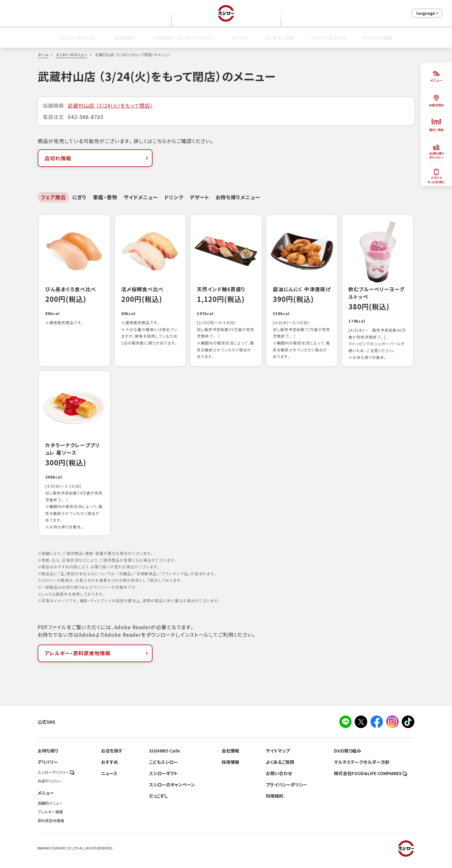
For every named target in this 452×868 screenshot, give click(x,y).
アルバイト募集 (378, 38)
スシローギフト (163, 780)
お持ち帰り (48, 757)
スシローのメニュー (78, 38)
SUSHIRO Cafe (164, 757)
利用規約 (275, 802)
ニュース (109, 780)
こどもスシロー (164, 769)
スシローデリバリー (56, 779)
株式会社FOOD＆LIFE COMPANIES (371, 780)
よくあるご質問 (280, 38)
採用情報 (230, 769)
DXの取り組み (347, 757)
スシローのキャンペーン (172, 791)
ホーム (43, 55)
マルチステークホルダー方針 (362, 769)
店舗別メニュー (50, 810)
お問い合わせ (279, 780)
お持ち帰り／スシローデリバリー (184, 38)
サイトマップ (278, 757)
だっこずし (159, 802)
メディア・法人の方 (328, 38)
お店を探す (125, 38)
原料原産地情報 (51, 827)
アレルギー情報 (50, 818)
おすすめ (240, 38)
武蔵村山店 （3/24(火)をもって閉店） (110, 105)
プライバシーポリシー (287, 791)
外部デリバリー (50, 788)
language (428, 13)
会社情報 (230, 757)
